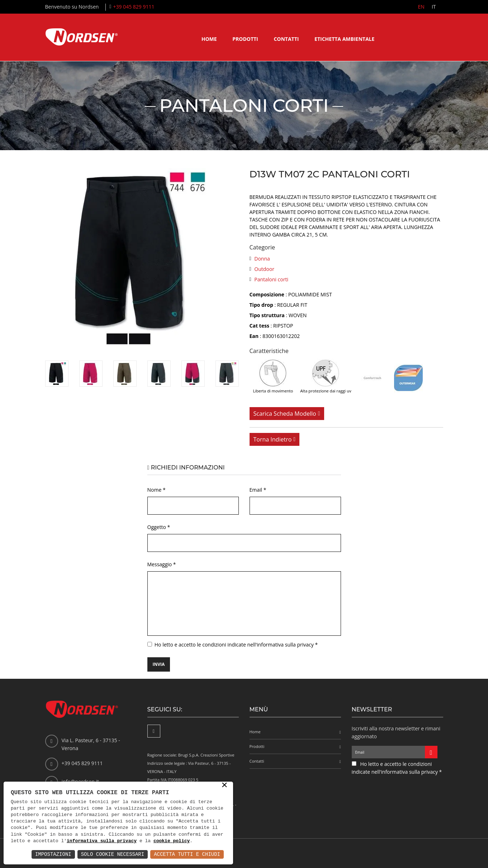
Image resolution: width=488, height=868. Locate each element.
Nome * (157, 490)
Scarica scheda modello (285, 414)
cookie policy (172, 841)
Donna (262, 259)
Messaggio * (162, 564)
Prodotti (245, 39)
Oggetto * (159, 527)
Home (209, 39)
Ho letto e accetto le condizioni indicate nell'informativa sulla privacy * (236, 645)
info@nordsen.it (80, 781)
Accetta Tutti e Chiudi (187, 854)
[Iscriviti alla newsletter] (431, 752)
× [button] (224, 786)
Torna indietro (273, 439)
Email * (258, 490)
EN (421, 7)
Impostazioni (53, 854)
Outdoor (264, 269)
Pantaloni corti (271, 279)
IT (434, 7)
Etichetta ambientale (344, 39)
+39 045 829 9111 (134, 7)
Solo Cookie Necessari (113, 854)
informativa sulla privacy (102, 841)
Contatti (286, 39)
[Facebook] (154, 731)
